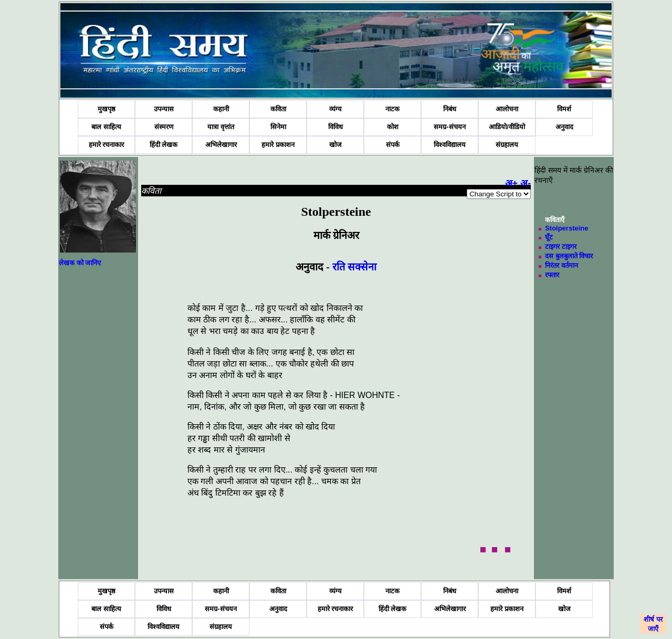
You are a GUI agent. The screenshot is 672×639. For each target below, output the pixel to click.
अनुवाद (564, 127)
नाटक (392, 109)
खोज (335, 145)
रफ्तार (552, 275)
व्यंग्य (335, 109)
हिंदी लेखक (164, 145)
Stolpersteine (566, 228)
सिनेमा (278, 127)
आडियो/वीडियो (507, 127)
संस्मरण (164, 127)
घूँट (549, 237)
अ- (526, 183)
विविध (335, 127)
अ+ (512, 183)
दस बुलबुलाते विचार (569, 256)
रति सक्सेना (354, 267)
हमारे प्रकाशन (278, 145)
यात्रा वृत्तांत (221, 127)
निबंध (450, 109)
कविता (278, 109)
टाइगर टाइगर (561, 247)
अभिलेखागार (221, 145)
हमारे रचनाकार (107, 145)
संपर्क (393, 145)
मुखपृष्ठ (107, 109)
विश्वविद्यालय (450, 145)
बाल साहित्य (106, 127)
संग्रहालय (507, 145)
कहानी (221, 109)
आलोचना (507, 109)
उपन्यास (164, 109)
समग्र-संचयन (449, 127)
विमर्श (564, 109)
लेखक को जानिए (80, 263)
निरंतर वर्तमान (561, 265)
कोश (393, 127)
